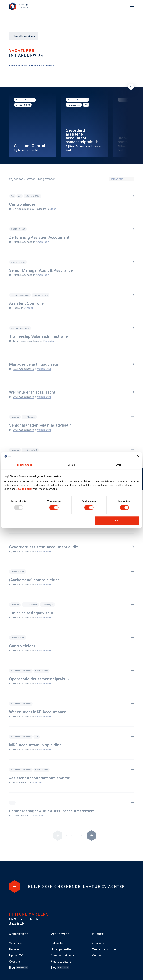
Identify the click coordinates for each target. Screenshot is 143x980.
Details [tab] (72, 465)
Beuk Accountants (80, 146)
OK (117, 521)
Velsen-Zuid (44, 369)
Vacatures (16, 943)
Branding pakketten (63, 955)
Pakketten (57, 943)
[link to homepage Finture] (19, 6)
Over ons (15, 961)
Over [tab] (118, 465)
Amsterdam (37, 815)
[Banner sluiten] (138, 456)
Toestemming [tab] (25, 465)
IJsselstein (49, 341)
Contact (98, 955)
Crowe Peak (20, 815)
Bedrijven (15, 949)
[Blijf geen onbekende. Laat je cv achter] (15, 887)
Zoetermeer (38, 782)
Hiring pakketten (62, 949)
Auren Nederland (23, 242)
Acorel (21, 150)
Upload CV (16, 955)
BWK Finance (20, 782)
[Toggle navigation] (132, 6)
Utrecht (33, 150)
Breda (53, 209)
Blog (19, 968)
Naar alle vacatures (24, 36)
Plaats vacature (61, 961)
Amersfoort (43, 242)
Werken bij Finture (104, 949)
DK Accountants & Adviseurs (29, 209)
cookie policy (24, 489)
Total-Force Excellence (26, 341)
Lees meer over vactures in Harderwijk (31, 65)
